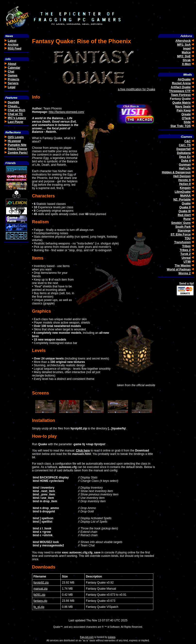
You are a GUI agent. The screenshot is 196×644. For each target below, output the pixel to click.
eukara (112, 637)
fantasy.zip (40, 601)
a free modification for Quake (137, 89)
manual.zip (41, 589)
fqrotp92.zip (41, 583)
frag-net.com (87, 637)
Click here (83, 451)
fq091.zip (39, 595)
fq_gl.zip (39, 607)
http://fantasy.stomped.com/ (67, 112)
